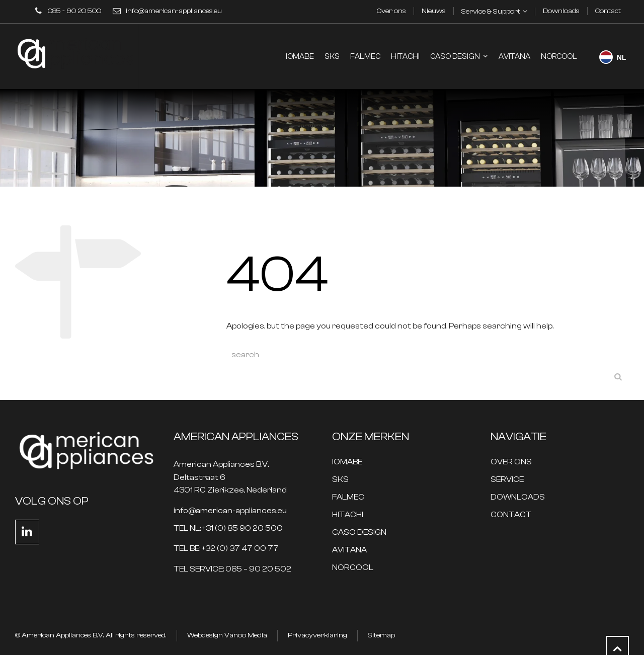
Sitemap (381, 635)
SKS (340, 480)
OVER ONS (511, 462)
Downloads (561, 11)
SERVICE (507, 480)
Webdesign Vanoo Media (227, 635)
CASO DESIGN (359, 533)
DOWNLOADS (518, 497)
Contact (608, 11)
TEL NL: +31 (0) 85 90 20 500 (228, 528)
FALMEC (348, 497)
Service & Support (491, 12)
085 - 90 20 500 (74, 11)
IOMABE (347, 462)
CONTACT (511, 515)
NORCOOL (353, 568)
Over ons (391, 11)
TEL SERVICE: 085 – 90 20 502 (232, 569)
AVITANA (349, 550)
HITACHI (348, 515)
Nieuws (434, 11)
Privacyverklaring (317, 635)
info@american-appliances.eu (174, 11)
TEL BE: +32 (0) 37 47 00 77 (226, 549)
